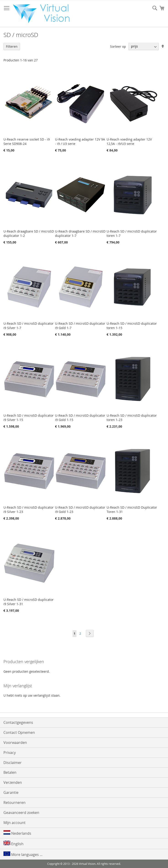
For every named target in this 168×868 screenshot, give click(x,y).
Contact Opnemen (19, 732)
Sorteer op (118, 46)
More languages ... (23, 854)
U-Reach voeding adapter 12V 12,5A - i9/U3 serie (129, 141)
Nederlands (17, 833)
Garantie (11, 792)
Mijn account (14, 823)
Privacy (10, 753)
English (13, 843)
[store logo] (44, 14)
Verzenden (13, 782)
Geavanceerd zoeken (21, 813)
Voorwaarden (15, 743)
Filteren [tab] (12, 46)
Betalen (10, 772)
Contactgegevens (18, 722)
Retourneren (14, 803)
